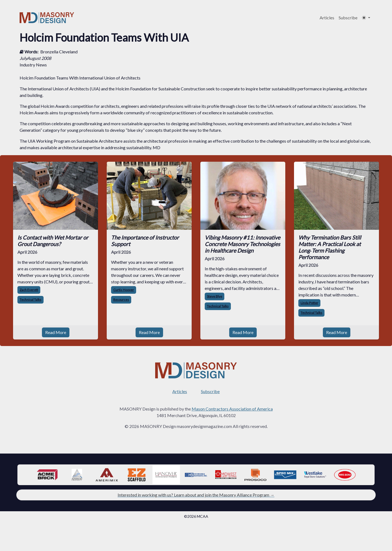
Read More (56, 332)
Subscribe (348, 18)
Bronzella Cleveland (59, 52)
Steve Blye (215, 296)
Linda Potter (309, 303)
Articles (327, 18)
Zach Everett (29, 290)
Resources (121, 300)
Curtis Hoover (124, 290)
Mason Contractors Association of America (232, 409)
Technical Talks (30, 300)
